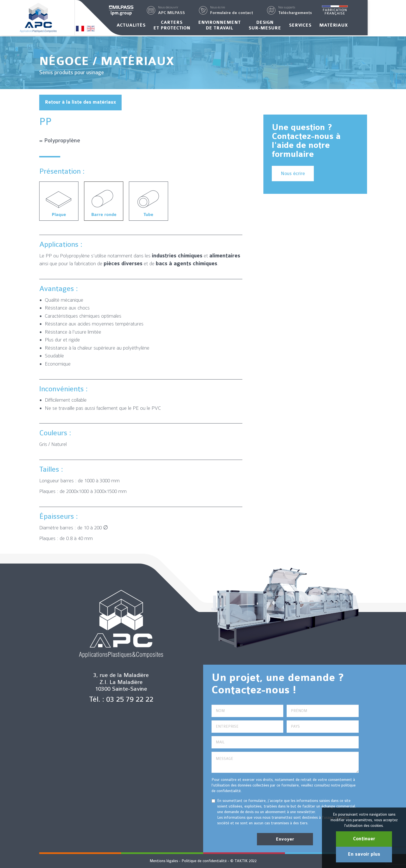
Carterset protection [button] (191, 26)
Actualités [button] (150, 26)
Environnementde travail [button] (239, 26)
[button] (191, 11)
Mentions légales (164, 861)
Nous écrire (293, 174)
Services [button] (319, 26)
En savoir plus (364, 854)
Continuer (364, 839)
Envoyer (285, 839)
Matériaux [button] (353, 26)
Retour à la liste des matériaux (80, 102)
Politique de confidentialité (204, 861)
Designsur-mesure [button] (284, 26)
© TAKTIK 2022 (243, 861)
